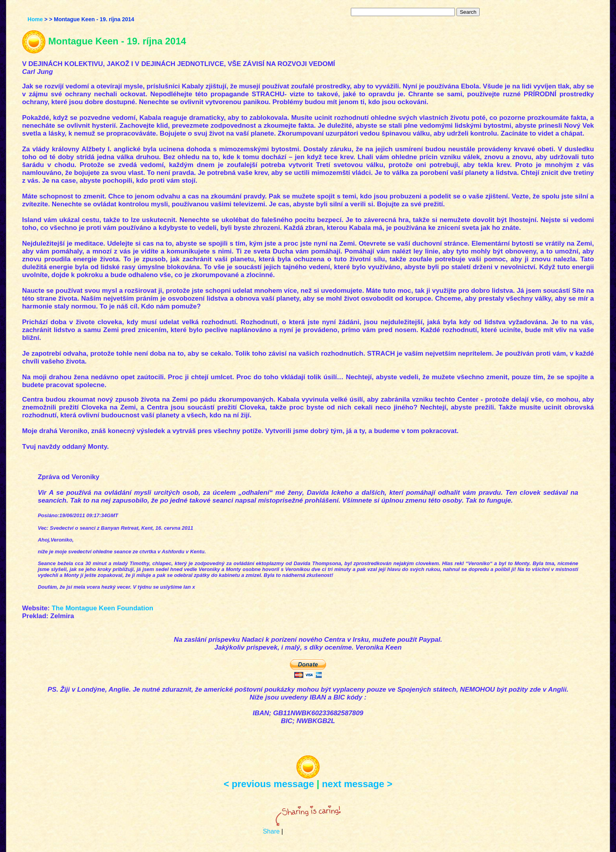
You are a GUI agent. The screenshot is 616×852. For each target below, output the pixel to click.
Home (35, 19)
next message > (357, 784)
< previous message (269, 784)
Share (271, 831)
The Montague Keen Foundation (102, 608)
